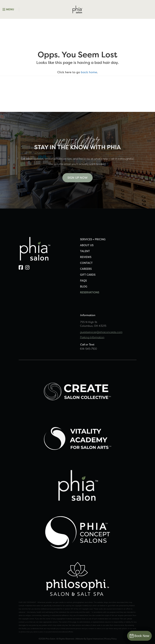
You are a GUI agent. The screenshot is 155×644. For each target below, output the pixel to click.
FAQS (83, 281)
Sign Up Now (77, 178)
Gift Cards (88, 275)
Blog (84, 286)
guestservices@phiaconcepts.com (101, 332)
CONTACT (86, 263)
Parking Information (92, 337)
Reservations (90, 292)
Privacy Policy (110, 639)
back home (89, 72)
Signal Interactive (95, 639)
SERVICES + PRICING (93, 239)
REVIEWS (86, 257)
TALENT (85, 251)
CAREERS (86, 269)
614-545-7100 (88, 349)
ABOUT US (87, 245)
